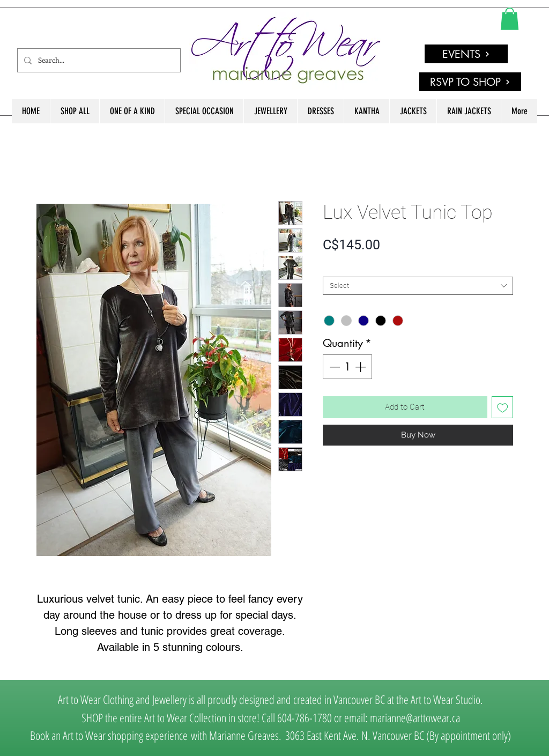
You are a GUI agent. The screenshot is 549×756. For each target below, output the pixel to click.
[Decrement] (333, 367)
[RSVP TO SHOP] (470, 82)
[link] (510, 19)
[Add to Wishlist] (503, 407)
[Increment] (361, 367)
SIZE (332, 268)
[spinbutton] (347, 367)
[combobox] (418, 286)
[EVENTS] (466, 54)
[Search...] (98, 60)
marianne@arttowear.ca (415, 717)
